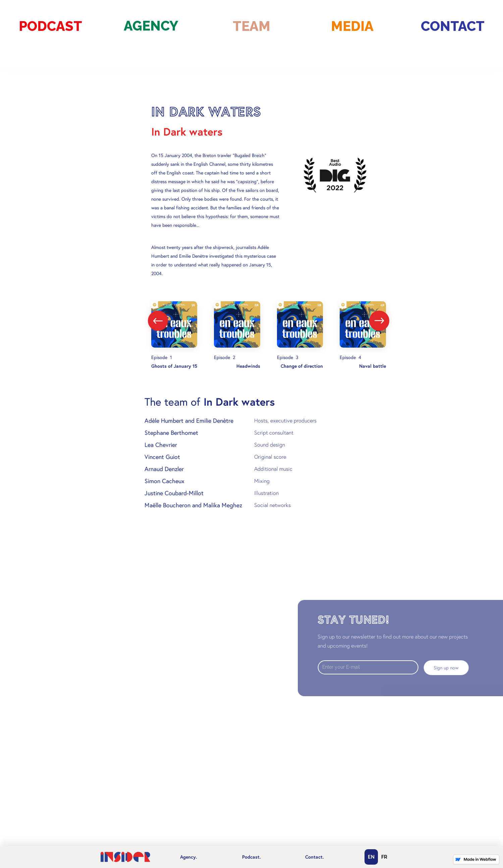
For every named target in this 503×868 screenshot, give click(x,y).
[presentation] (158, 321)
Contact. (315, 857)
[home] (125, 857)
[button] (188, 857)
